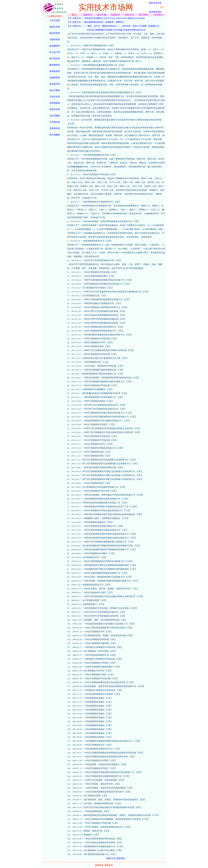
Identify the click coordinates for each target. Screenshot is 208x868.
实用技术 (115, 15)
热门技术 (143, 15)
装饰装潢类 (55, 71)
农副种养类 (55, 78)
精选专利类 (55, 109)
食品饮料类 (55, 33)
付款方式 (129, 15)
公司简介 (158, 15)
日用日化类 (55, 97)
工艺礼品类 (55, 20)
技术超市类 (55, 84)
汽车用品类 (55, 122)
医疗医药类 (55, 59)
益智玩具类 (55, 27)
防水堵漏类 (55, 135)
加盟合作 (88, 15)
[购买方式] (111, 858)
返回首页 (121, 858)
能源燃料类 (55, 46)
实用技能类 (55, 103)
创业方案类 (55, 90)
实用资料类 (55, 128)
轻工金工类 (55, 52)
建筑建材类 (55, 65)
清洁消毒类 (55, 116)
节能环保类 (55, 39)
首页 (74, 15)
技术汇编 (102, 15)
